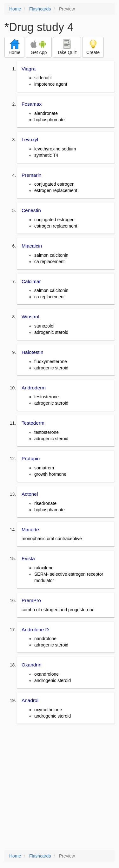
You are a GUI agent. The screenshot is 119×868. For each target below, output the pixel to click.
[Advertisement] (60, 788)
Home (15, 9)
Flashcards (40, 9)
